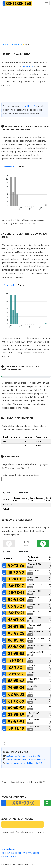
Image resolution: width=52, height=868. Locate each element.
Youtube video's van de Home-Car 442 (23, 756)
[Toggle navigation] (46, 3)
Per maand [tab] (9, 167)
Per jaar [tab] (22, 167)
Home (5, 44)
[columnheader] (13, 437)
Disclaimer (16, 853)
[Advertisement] (26, 25)
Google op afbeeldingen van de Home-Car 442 (27, 759)
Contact (14, 856)
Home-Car (17, 44)
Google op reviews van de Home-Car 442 (24, 763)
